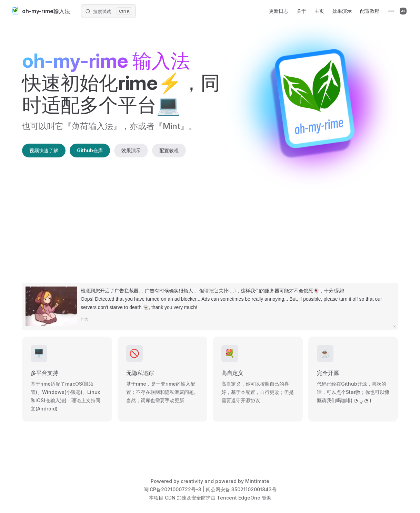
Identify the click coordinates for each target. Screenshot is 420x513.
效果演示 (131, 150)
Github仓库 (90, 150)
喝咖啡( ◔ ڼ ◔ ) (354, 400)
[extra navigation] (390, 11)
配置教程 (169, 150)
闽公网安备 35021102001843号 (241, 489)
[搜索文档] (108, 11)
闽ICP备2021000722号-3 (172, 489)
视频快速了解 (44, 150)
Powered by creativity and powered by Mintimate (210, 481)
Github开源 (354, 384)
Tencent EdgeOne (239, 498)
